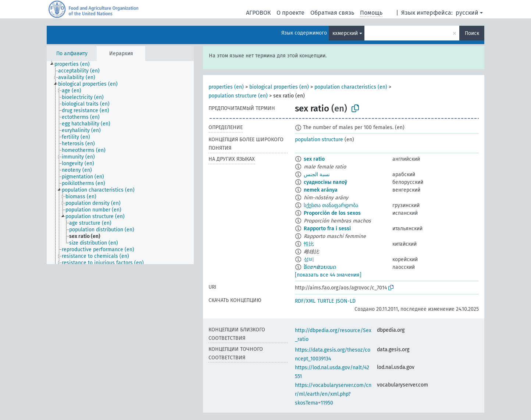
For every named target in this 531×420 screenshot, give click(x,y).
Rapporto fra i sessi (327, 229)
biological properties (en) (279, 87)
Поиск (472, 33)
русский (467, 13)
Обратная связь (332, 13)
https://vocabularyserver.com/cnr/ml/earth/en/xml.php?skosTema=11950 (333, 394)
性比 (309, 244)
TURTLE (326, 301)
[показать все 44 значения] (328, 275)
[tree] (120, 163)
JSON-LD (346, 301)
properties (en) (226, 87)
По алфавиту (72, 54)
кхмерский (345, 33)
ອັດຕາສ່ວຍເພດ (320, 267)
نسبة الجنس (317, 175)
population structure (319, 140)
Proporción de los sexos (332, 213)
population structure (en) (238, 96)
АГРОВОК (258, 13)
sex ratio (314, 159)
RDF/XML (305, 301)
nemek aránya (321, 190)
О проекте (291, 13)
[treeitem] (75, 64)
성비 (309, 259)
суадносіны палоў (325, 182)
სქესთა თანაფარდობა (331, 205)
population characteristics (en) (351, 87)
